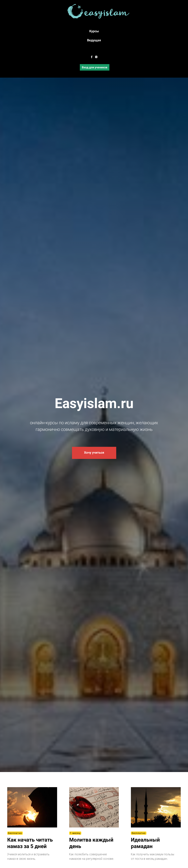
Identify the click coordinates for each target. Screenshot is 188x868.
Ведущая (94, 40)
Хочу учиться (94, 453)
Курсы (94, 31)
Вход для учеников (95, 67)
